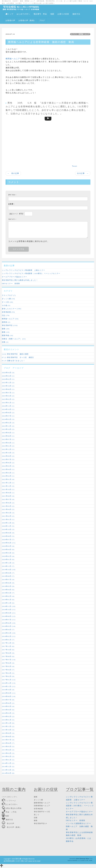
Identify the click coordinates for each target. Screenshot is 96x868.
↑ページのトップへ (10, 797)
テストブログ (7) (9, 295)
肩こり (37, 815)
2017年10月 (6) (8, 650)
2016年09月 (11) (9, 693)
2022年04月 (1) (8, 469)
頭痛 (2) (5, 342)
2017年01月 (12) (9, 680)
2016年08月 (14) (9, 696)
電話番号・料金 (40, 14)
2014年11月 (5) (8, 767)
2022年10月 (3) (8, 453)
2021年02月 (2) (8, 516)
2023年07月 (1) (8, 439)
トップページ (9, 801)
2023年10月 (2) (8, 429)
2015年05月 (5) (8, 746)
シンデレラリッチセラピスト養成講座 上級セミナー (23, 270)
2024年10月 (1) (8, 409)
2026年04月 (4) (8, 373)
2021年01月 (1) (8, 519)
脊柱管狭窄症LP (40, 823)
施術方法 (76, 14)
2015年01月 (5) (8, 760)
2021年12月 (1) (8, 483)
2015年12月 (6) (8, 723)
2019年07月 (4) (8, 580)
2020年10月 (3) (8, 529)
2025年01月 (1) (8, 403)
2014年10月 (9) (8, 770)
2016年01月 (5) (8, 720)
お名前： (12, 204)
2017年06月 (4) (8, 663)
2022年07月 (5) (8, 459)
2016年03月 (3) (8, 713)
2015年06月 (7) (8, 743)
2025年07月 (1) (8, 393)
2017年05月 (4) (8, 666)
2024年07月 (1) (8, 416)
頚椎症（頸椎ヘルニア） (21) (14, 339)
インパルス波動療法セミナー (78, 823)
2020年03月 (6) (8, 553)
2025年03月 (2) (8, 396)
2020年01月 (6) (8, 559)
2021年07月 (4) (8, 499)
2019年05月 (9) (8, 586)
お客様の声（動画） (27, 20)
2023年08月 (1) (8, 436)
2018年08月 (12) (9, 616)
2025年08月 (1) (8, 389)
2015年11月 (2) (8, 726)
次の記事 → (83, 173)
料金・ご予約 (9, 812)
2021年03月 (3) (8, 513)
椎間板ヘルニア (13, 59)
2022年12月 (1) (8, 449)
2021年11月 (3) (8, 486)
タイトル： (12, 195)
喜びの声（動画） (12, 827)
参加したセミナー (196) (12, 309)
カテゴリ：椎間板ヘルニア (80, 34)
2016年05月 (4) (8, 706)
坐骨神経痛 (27, 107)
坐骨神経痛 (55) (8, 312)
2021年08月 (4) (8, 496)
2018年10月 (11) (9, 610)
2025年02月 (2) (8, 399)
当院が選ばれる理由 (12, 808)
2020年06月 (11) (9, 543)
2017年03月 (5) (8, 673)
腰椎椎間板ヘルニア (42, 803)
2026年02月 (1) (8, 379)
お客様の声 (10, 20)
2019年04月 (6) (8, 590)
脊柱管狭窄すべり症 (42, 812)
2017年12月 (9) (8, 643)
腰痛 (36, 797)
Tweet (75, 166)
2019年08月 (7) (8, 576)
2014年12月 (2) (8, 763)
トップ (9, 14)
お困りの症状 (63, 14)
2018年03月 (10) (9, 633)
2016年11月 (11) (9, 686)
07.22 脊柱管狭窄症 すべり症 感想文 (18, 357)
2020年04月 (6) (8, 549)
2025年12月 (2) (8, 383)
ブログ (42, 20)
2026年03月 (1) (8, 376)
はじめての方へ (23, 14)
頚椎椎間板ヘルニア (42, 806)
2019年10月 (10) (9, 570)
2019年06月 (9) (8, 583)
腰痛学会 (70, 841)
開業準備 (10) (7, 335)
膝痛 (36, 820)
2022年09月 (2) (8, 456)
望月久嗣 (18, 859)
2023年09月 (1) (8, 433)
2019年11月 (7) (8, 566)
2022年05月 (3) (8, 466)
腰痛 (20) (6, 329)
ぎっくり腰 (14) (8, 299)
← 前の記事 (13, 173)
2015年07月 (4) (8, 740)
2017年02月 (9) (8, 676)
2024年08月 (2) (8, 413)
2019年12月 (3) (8, 563)
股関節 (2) (6, 322)
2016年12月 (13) (9, 683)
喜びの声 (8, 823)
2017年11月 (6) (8, 646)
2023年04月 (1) (8, 443)
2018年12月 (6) (8, 603)
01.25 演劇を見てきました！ (13, 361)
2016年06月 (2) (8, 703)
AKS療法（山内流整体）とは (78, 838)
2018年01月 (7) (8, 640)
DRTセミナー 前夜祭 (11, 283)
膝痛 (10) (6, 332)
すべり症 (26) (7, 302)
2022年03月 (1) (8, 473)
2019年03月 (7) (8, 593)
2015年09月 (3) (8, 733)
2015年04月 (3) (8, 750)
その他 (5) (6, 305)
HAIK (91, 860)
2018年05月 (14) (9, 626)
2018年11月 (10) (9, 606)
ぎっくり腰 (38, 800)
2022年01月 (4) (8, 479)
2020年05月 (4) (8, 546)
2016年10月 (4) (8, 690)
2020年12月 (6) (8, 523)
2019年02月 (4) (8, 596)
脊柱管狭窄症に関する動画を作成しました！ (20, 280)
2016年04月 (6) (8, 710)
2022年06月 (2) (8, 463)
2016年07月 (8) (8, 700)
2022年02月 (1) (8, 476)
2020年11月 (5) (8, 526)
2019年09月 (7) (8, 573)
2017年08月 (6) (8, 656)
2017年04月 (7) (8, 670)
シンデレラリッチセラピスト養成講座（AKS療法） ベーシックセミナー (31, 273)
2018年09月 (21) (9, 613)
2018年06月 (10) (9, 623)
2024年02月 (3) (8, 423)
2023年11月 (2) (8, 426)
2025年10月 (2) (8, 386)
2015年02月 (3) (8, 756)
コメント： (12, 219)
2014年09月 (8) (8, 773)
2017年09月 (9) (8, 653)
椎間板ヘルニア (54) (10, 319)
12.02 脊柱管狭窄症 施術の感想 (15, 354)
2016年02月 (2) (8, 716)
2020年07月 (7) (8, 540)
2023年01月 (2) (8, 446)
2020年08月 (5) (8, 536)
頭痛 (36, 818)
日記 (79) (6, 315)
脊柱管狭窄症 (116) (10, 325)
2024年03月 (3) (8, 419)
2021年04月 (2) (8, 509)
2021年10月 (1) (8, 489)
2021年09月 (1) (8, 493)
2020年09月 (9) (8, 533)
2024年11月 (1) (8, 406)
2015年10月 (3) (8, 730)
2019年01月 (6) (8, 600)
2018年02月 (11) (9, 636)
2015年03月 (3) (8, 753)
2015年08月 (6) (8, 736)
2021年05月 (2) (8, 506)
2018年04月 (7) (8, 630)
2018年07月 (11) (9, 620)
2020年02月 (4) (8, 556)
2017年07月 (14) (9, 660)
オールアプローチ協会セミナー (14, 277)
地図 (52, 14)
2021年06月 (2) (8, 503)
